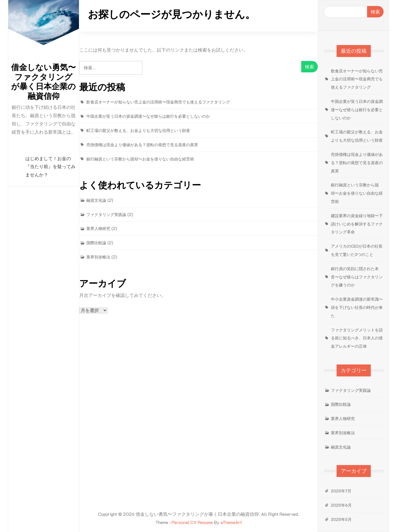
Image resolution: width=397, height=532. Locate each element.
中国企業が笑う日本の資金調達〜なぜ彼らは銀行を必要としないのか (148, 116)
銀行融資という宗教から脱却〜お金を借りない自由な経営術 (140, 159)
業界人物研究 (98, 228)
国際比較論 (96, 243)
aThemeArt (231, 522)
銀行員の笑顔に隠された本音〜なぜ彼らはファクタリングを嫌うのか (357, 277)
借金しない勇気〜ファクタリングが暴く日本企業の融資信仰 (43, 82)
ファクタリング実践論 (106, 214)
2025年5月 (341, 519)
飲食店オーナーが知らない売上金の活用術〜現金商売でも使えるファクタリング (158, 102)
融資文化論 (96, 200)
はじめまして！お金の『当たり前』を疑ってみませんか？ (50, 167)
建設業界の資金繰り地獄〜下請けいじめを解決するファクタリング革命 (357, 224)
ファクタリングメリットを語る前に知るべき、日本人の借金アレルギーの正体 (357, 338)
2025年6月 (341, 505)
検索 (375, 12)
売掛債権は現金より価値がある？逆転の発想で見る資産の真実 (142, 145)
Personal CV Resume (192, 522)
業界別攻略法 (98, 257)
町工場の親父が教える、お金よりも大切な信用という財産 (138, 130)
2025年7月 (341, 491)
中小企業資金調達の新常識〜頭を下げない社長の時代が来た (357, 307)
